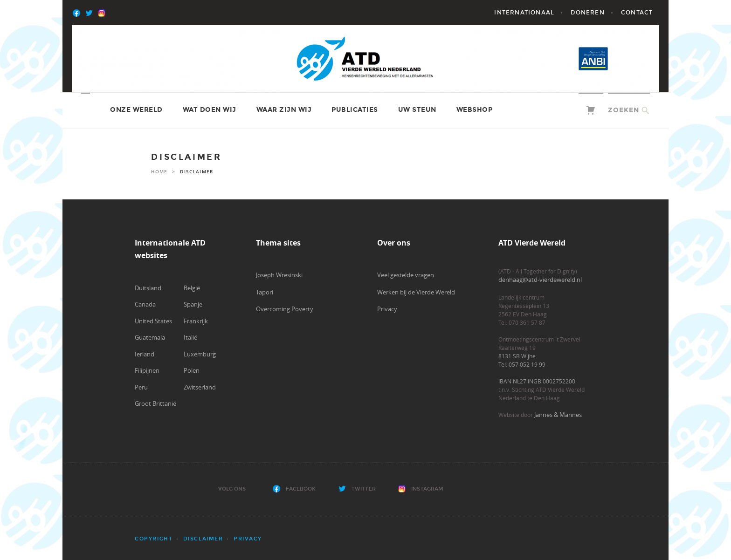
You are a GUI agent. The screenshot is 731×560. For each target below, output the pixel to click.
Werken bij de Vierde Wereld (416, 292)
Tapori (265, 292)
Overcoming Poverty (285, 309)
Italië (190, 337)
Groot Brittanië (155, 403)
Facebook (301, 489)
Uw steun (417, 110)
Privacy (387, 309)
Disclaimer (203, 539)
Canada (145, 304)
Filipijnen (147, 370)
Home (159, 172)
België (192, 288)
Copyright (154, 539)
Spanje (193, 304)
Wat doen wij (210, 110)
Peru (141, 387)
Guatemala (150, 337)
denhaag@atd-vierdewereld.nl (540, 280)
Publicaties (355, 110)
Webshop (475, 110)
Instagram (427, 489)
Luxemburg (200, 354)
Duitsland (148, 288)
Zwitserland (200, 387)
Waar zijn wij (284, 110)
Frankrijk (196, 321)
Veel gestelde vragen (406, 275)
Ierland (145, 354)
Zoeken (624, 110)
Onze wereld (136, 110)
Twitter (364, 489)
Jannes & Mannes (558, 415)
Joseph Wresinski (279, 275)
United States (153, 321)
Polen (192, 370)
